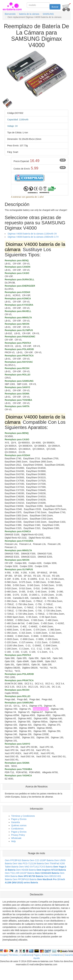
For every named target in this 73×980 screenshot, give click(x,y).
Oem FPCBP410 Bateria (17, 860)
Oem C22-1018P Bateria (41, 860)
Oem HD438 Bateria (26, 870)
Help (13, 841)
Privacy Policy (18, 835)
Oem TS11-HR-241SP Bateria (20, 873)
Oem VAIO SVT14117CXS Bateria (36, 867)
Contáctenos (17, 829)
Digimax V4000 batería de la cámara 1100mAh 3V (32, 234)
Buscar (55, 7)
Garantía (15, 822)
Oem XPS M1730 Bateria (31, 876)
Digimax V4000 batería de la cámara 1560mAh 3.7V (33, 237)
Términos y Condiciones (23, 816)
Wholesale (16, 838)
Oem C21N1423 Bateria (47, 873)
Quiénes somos (19, 825)
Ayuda (36, 958)
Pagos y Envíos (19, 819)
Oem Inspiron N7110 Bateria (51, 870)
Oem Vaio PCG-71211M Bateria (28, 863)
